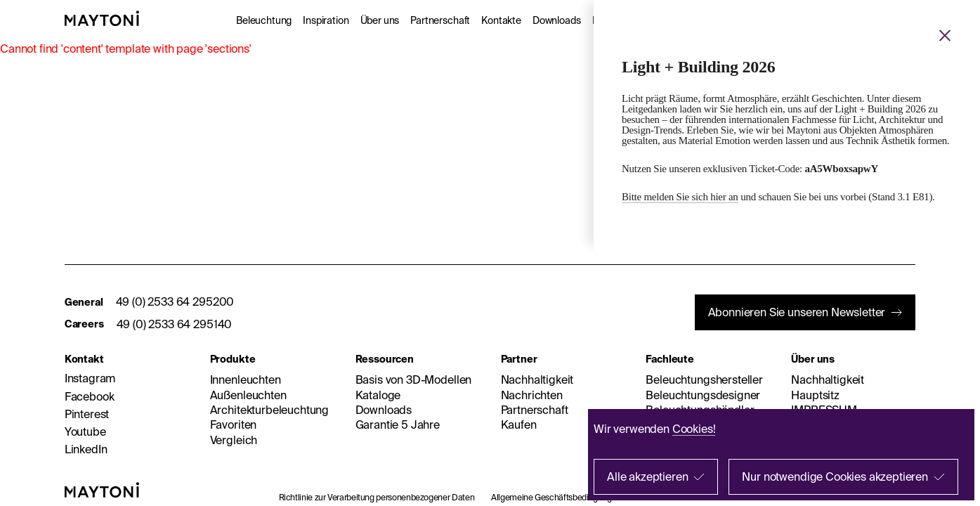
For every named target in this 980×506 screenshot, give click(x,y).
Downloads (557, 20)
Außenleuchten (248, 395)
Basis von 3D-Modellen (414, 379)
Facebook (90, 396)
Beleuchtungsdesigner (703, 395)
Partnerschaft (440, 20)
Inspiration (326, 20)
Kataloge (378, 395)
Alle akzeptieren (647, 476)
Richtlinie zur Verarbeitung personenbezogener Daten (377, 497)
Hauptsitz (815, 395)
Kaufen (519, 424)
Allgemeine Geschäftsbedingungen (556, 497)
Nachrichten (532, 395)
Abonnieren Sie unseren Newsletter (797, 312)
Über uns (380, 20)
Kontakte (501, 20)
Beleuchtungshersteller (704, 379)
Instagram (90, 378)
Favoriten (234, 424)
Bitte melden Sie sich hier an (680, 197)
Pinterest (87, 414)
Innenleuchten (246, 379)
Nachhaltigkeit (537, 379)
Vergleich (234, 440)
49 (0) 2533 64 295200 (175, 301)
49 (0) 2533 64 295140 (175, 324)
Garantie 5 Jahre (398, 424)
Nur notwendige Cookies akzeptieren (835, 476)
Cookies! (694, 429)
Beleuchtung (264, 20)
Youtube (85, 432)
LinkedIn (86, 449)
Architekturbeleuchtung (269, 410)
